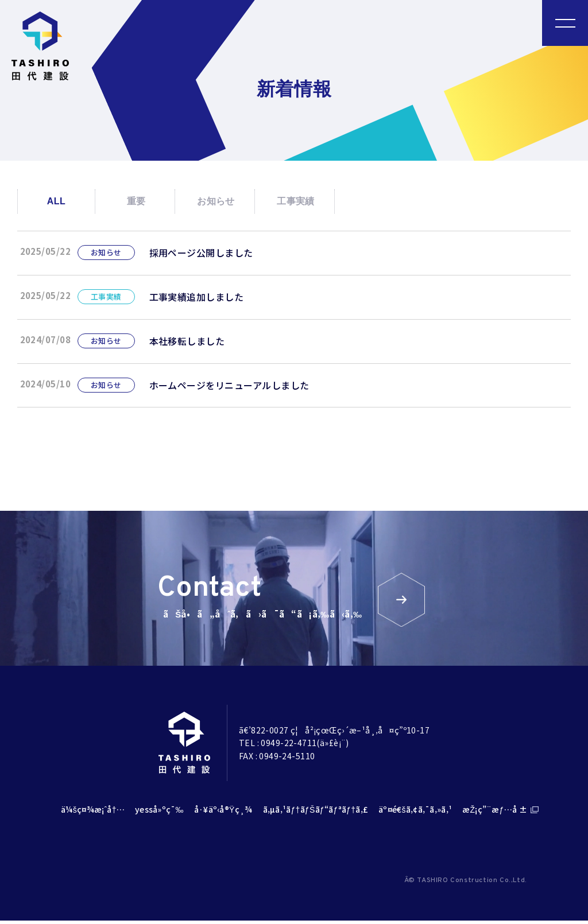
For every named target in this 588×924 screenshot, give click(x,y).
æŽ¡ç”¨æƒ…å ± (495, 813)
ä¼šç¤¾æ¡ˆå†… (93, 813)
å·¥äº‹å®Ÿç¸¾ (223, 813)
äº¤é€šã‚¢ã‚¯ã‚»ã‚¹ (415, 813)
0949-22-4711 (289, 746)
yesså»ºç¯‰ (159, 813)
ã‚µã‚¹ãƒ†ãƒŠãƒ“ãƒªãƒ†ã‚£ (316, 813)
